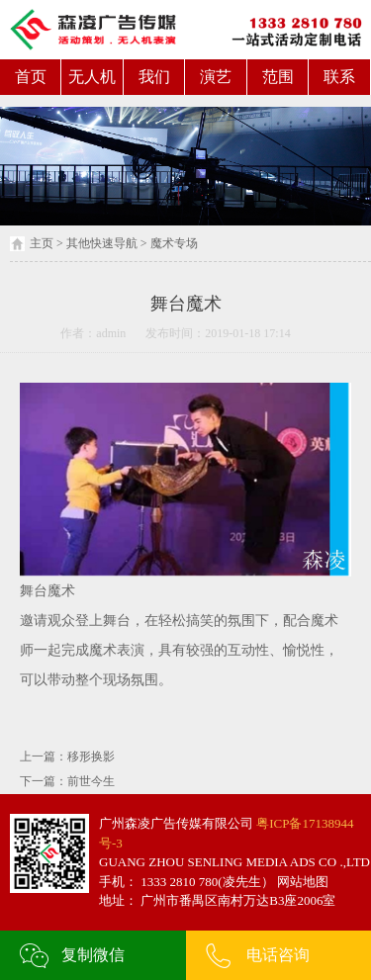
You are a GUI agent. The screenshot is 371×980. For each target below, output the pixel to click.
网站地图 (301, 882)
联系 (339, 77)
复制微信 (93, 955)
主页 (42, 243)
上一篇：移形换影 (67, 757)
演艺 (216, 77)
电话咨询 (278, 955)
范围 (278, 77)
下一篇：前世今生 (67, 781)
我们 (154, 77)
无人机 (92, 77)
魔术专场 (174, 243)
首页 (31, 77)
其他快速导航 (102, 243)
